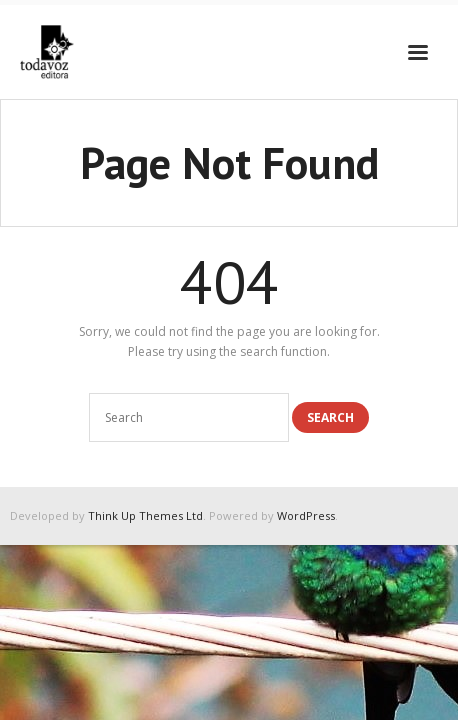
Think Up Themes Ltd (145, 515)
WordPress (306, 515)
